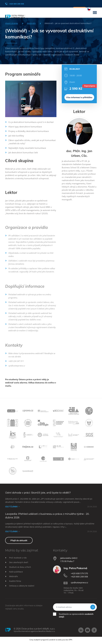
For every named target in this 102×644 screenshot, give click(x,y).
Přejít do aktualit (19, 540)
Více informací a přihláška (79, 92)
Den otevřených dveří (19, 562)
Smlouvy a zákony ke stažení (22, 586)
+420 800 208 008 (15, 4)
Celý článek (11, 507)
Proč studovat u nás (18, 558)
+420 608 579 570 (79, 573)
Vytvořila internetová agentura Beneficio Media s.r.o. (34, 631)
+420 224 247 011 (16, 361)
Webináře (13, 576)
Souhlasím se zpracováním (76, 615)
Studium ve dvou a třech (20, 567)
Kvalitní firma (15, 581)
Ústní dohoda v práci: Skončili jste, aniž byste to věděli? (38, 493)
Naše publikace (16, 572)
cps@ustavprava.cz (17, 366)
